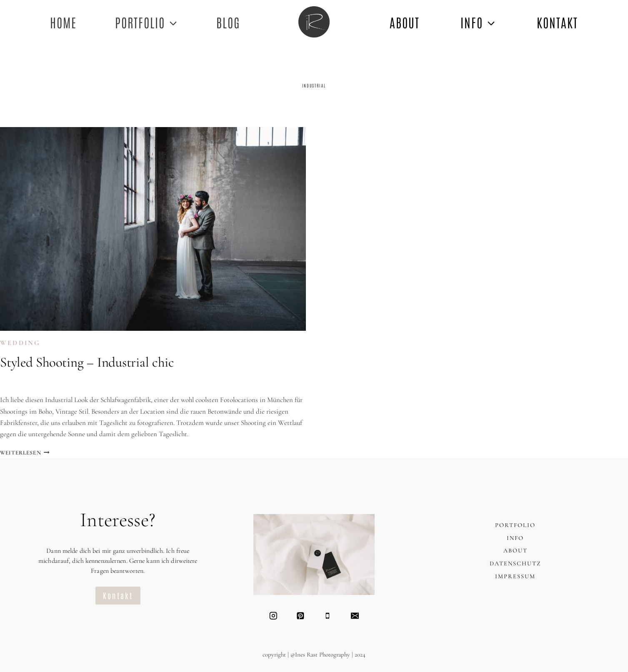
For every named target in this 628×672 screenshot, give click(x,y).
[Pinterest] (300, 616)
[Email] (355, 616)
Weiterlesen (25, 453)
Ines (15, 383)
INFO (515, 538)
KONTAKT (557, 22)
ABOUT (405, 22)
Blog (228, 22)
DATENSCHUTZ (515, 563)
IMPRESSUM (515, 576)
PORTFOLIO (515, 525)
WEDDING (20, 343)
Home (63, 22)
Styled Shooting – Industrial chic (87, 362)
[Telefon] (327, 616)
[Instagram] (273, 616)
